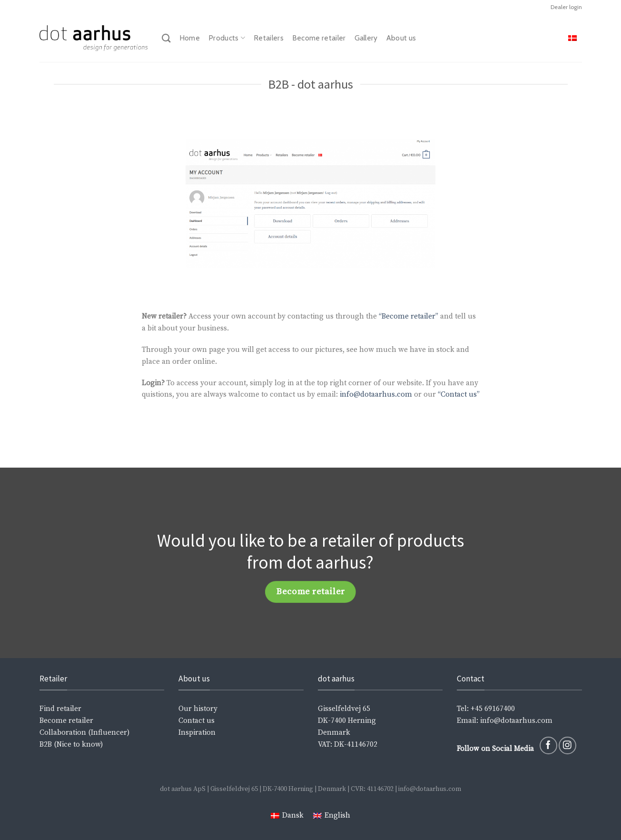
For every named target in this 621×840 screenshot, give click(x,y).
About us (401, 38)
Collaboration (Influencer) (84, 733)
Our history (198, 709)
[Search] (166, 38)
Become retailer (319, 38)
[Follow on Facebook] (548, 745)
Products (227, 38)
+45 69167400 (493, 709)
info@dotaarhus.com (376, 395)
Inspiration (197, 733)
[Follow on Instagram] (567, 745)
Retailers (269, 38)
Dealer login (566, 7)
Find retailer (60, 709)
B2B (46, 745)
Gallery (366, 38)
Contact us (197, 721)
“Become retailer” (409, 316)
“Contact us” (458, 395)
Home (190, 38)
